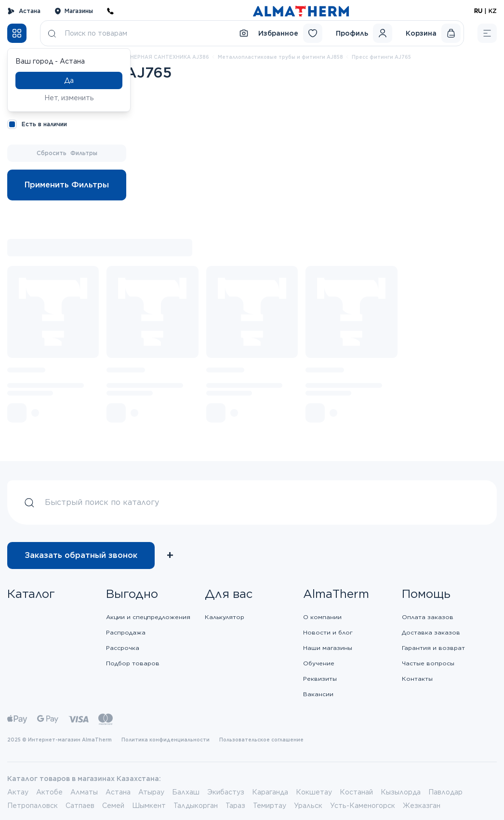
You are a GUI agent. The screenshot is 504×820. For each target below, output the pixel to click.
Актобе (49, 792)
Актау (18, 792)
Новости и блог (328, 632)
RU (478, 11)
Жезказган (422, 806)
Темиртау (270, 806)
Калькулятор (225, 617)
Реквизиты (320, 679)
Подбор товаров (133, 663)
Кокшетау (314, 792)
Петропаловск (33, 806)
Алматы (84, 792)
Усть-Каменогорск (363, 806)
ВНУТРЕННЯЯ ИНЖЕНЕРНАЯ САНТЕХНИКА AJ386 (142, 57)
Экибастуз (226, 792)
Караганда (270, 792)
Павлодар (445, 792)
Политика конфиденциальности (166, 740)
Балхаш (186, 792)
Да (69, 80)
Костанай (356, 792)
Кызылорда (401, 792)
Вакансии (318, 694)
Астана (24, 11)
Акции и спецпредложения (148, 617)
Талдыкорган (196, 806)
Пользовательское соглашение (261, 740)
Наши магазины (328, 648)
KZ (493, 11)
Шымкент (149, 806)
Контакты (417, 679)
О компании (322, 617)
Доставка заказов (431, 632)
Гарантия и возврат (433, 648)
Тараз (235, 806)
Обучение (319, 663)
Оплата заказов (428, 617)
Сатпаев (80, 806)
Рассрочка (123, 648)
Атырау (151, 792)
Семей (113, 806)
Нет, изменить (69, 98)
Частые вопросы (428, 663)
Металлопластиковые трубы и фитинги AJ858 (280, 57)
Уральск (308, 806)
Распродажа (126, 632)
